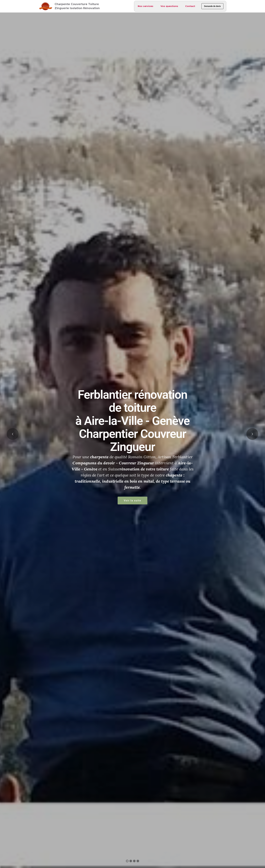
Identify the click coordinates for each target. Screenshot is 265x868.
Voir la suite (132, 501)
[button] (13, 434)
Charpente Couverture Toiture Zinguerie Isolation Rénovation (77, 6)
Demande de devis (212, 6)
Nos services (144, 6)
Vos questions (167, 6)
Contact (188, 6)
